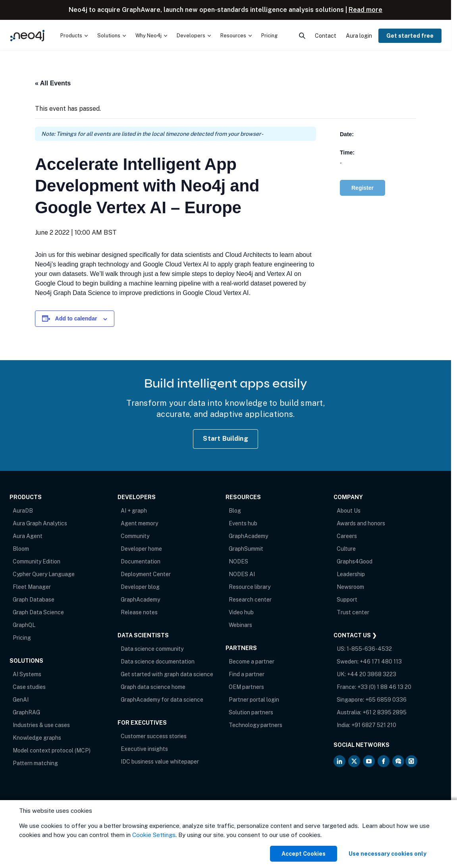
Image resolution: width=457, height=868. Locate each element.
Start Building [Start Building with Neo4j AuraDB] (226, 439)
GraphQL (24, 625)
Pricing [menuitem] (269, 36)
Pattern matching (35, 763)
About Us (349, 511)
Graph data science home (153, 687)
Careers (347, 536)
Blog (235, 511)
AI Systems (27, 674)
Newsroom (350, 587)
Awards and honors (361, 523)
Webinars (240, 625)
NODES (238, 561)
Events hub (243, 523)
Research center (250, 600)
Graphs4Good (355, 561)
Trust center (353, 612)
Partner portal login (254, 700)
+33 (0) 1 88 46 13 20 (384, 687)
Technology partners (255, 725)
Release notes (139, 612)
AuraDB (23, 511)
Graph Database (34, 600)
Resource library (250, 587)
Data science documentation (158, 662)
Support (347, 600)
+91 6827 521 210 (374, 725)
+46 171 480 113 (381, 662)
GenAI (21, 700)
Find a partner (247, 674)
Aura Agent (28, 536)
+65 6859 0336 (386, 700)
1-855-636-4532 (369, 649)
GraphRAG (26, 712)
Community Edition (37, 561)
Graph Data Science (38, 612)
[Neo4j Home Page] (27, 35)
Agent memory (139, 523)
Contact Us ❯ (355, 635)
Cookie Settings (154, 835)
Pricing (22, 638)
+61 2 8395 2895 (385, 712)
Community (135, 536)
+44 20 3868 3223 (372, 674)
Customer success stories (154, 736)
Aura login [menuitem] (359, 36)
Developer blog (140, 587)
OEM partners (246, 687)
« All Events (53, 83)
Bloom (21, 549)
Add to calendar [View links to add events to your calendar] (76, 318)
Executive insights (144, 749)
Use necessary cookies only (388, 854)
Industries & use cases (41, 725)
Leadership (351, 574)
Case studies (29, 687)
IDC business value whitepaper (160, 762)
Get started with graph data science (167, 674)
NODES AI (242, 574)
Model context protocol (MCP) (52, 750)
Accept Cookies (304, 854)
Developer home (141, 549)
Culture (346, 549)
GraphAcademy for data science (162, 700)
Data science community (152, 649)
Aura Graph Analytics (40, 523)
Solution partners (251, 712)
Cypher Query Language (44, 574)
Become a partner (252, 662)
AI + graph (134, 511)
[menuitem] (74, 36)
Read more (365, 10)
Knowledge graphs (37, 738)
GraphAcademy (140, 600)
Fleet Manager (32, 587)
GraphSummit (246, 549)
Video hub (241, 612)
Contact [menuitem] (326, 36)
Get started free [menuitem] (410, 36)
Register (363, 188)
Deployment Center (146, 574)
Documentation (141, 561)
